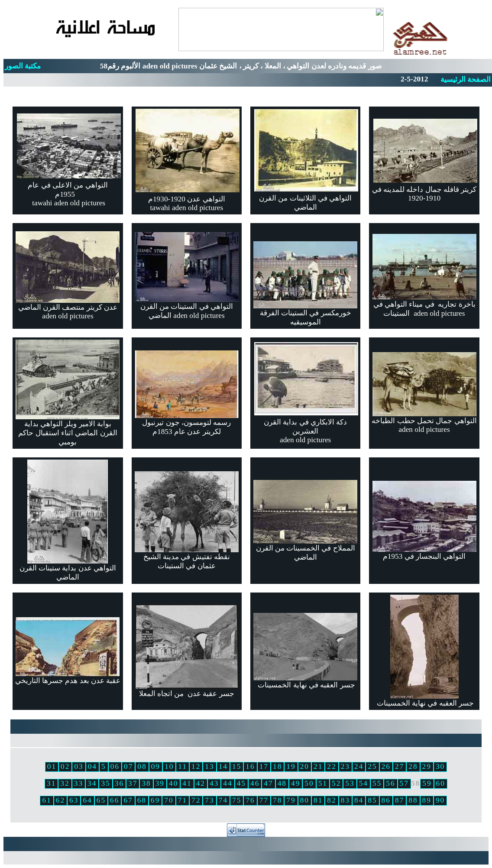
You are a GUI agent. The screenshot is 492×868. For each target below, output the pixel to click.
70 (169, 800)
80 (305, 800)
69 (155, 800)
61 (47, 800)
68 (142, 800)
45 (241, 783)
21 (318, 766)
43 (214, 783)
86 (386, 800)
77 (264, 800)
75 (237, 800)
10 (169, 766)
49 (296, 783)
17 (264, 766)
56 (390, 783)
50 (309, 783)
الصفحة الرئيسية (466, 79)
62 (60, 800)
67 (128, 800)
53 (350, 783)
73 (209, 800)
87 (400, 800)
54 (364, 783)
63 (74, 800)
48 (282, 783)
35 (105, 783)
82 (332, 800)
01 (52, 766)
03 (79, 766)
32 (65, 783)
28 (413, 766)
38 (146, 783)
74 (223, 800)
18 (277, 766)
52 (336, 783)
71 (183, 800)
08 (142, 766)
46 (255, 783)
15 (237, 766)
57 (404, 783)
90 (440, 800)
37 (133, 783)
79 (291, 800)
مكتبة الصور (23, 66)
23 (345, 766)
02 (65, 766)
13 (209, 766)
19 (291, 766)
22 (332, 766)
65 (101, 800)
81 (318, 800)
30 (440, 766)
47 (268, 783)
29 (427, 766)
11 (183, 766)
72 (196, 800)
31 (51, 783)
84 (359, 800)
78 (277, 800)
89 (427, 800)
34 (92, 783)
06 (115, 766)
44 (228, 783)
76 (250, 800)
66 (115, 800)
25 (372, 766)
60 (441, 783)
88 (413, 800)
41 (187, 783)
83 (345, 800)
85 (372, 800)
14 (223, 766)
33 (79, 783)
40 (173, 783)
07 (128, 766)
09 (156, 766)
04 (92, 766)
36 (119, 783)
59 (427, 783)
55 (377, 783)
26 (386, 766)
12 (196, 766)
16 (250, 766)
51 (323, 783)
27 (400, 766)
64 (87, 800)
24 (359, 766)
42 (201, 783)
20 (305, 766)
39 (160, 783)
